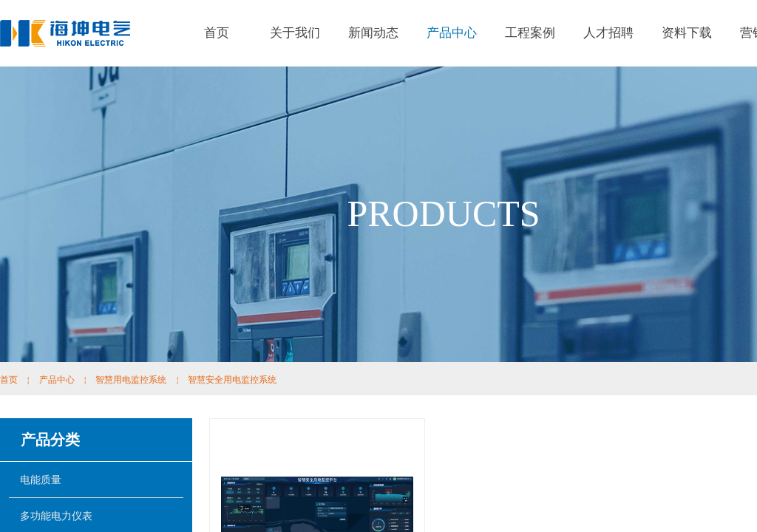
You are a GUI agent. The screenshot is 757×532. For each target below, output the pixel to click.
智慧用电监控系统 (131, 380)
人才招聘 (608, 33)
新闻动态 (373, 33)
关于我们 (295, 33)
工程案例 (530, 33)
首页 (217, 33)
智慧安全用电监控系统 (232, 380)
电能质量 (41, 480)
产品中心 (452, 33)
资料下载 (687, 33)
